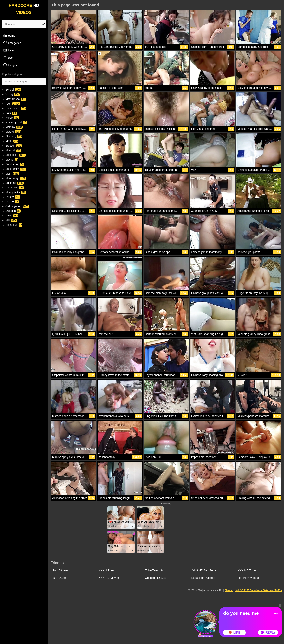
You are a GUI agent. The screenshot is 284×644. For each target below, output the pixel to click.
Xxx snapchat (14, 122)
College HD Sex (155, 578)
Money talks (14, 192)
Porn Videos (60, 570)
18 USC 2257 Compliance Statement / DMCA (259, 590)
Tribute (10, 202)
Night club (12, 225)
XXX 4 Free (106, 570)
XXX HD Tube (247, 570)
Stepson (12, 146)
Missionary (14, 178)
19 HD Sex (59, 578)
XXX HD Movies (109, 578)
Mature (12, 132)
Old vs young (15, 206)
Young (11, 94)
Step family (14, 169)
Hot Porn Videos (248, 578)
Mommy (12, 127)
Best (8, 58)
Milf (10, 220)
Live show (13, 188)
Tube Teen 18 (154, 570)
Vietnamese (14, 99)
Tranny (11, 197)
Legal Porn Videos (203, 578)
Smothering (13, 164)
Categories (12, 43)
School (12, 90)
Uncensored (14, 108)
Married (11, 150)
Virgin (10, 141)
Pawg (10, 216)
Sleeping (12, 136)
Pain (10, 113)
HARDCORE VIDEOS (24, 9)
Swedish (11, 211)
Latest (9, 50)
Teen (11, 104)
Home (9, 35)
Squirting (13, 183)
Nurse (10, 118)
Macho (10, 160)
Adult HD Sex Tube (204, 570)
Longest (10, 65)
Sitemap (229, 590)
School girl (14, 155)
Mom (10, 174)
